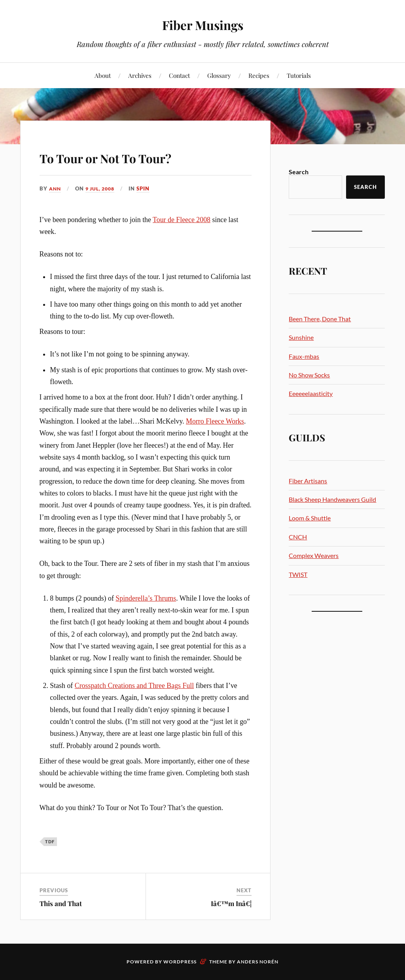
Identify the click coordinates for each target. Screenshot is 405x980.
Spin (148, 188)
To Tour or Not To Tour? (137, 156)
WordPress (180, 962)
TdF (50, 841)
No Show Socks (309, 375)
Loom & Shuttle (310, 518)
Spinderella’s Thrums (146, 598)
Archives (140, 75)
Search (299, 172)
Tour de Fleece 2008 (182, 220)
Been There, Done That (320, 319)
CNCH (298, 537)
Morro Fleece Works (215, 421)
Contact (179, 75)
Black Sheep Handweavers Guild (332, 499)
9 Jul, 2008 (103, 188)
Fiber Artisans (308, 481)
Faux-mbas (304, 356)
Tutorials (299, 75)
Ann (56, 188)
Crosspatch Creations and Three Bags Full (134, 686)
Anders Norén (258, 962)
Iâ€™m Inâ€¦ (231, 903)
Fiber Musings (202, 24)
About (103, 75)
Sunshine (301, 337)
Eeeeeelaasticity (311, 393)
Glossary (219, 75)
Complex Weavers (314, 555)
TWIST (298, 574)
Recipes (259, 75)
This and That (61, 903)
